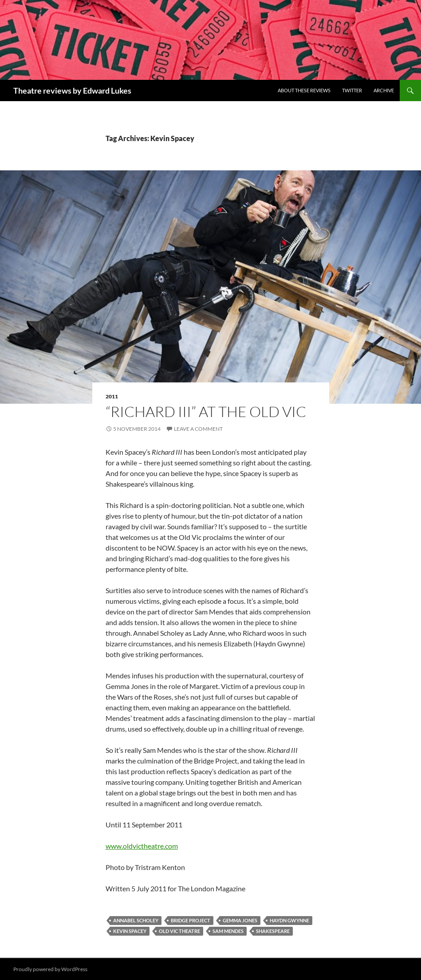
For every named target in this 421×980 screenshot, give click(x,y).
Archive (384, 90)
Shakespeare (273, 931)
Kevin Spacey (130, 931)
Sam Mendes (228, 931)
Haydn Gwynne (289, 920)
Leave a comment (198, 429)
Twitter (352, 90)
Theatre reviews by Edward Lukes (72, 91)
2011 (112, 396)
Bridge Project (191, 920)
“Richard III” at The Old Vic (206, 411)
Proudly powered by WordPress (50, 969)
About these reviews (304, 90)
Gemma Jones (240, 920)
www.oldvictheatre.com (142, 846)
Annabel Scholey (136, 920)
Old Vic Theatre (179, 931)
